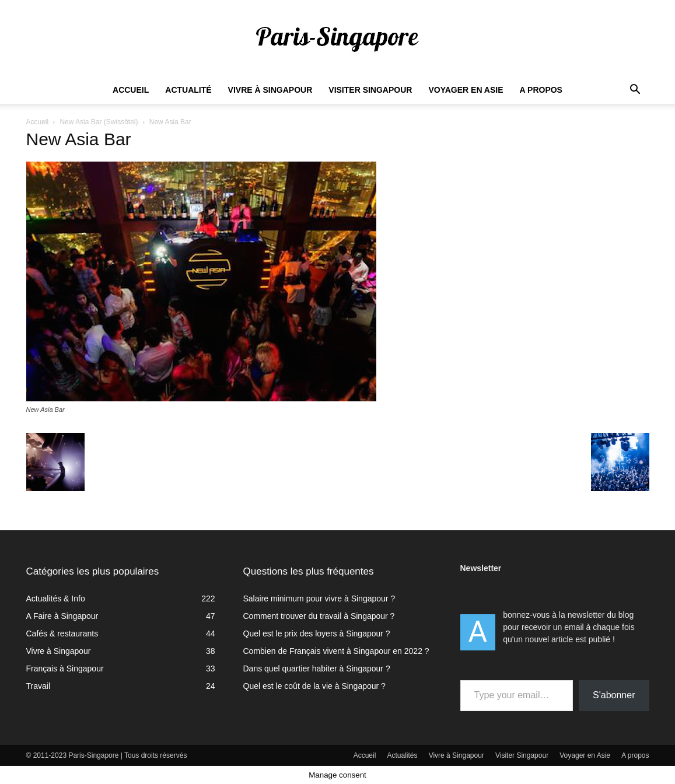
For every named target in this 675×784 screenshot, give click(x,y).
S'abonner (614, 695)
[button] (635, 91)
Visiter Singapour (370, 90)
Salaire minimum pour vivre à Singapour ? (319, 598)
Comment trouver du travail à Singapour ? (319, 616)
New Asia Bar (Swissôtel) (99, 122)
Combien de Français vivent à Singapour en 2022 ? (336, 651)
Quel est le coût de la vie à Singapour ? (314, 686)
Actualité (188, 90)
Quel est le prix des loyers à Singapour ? (317, 633)
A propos (541, 90)
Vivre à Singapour (270, 90)
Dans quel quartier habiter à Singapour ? (317, 668)
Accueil (131, 90)
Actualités (403, 755)
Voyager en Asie (466, 90)
